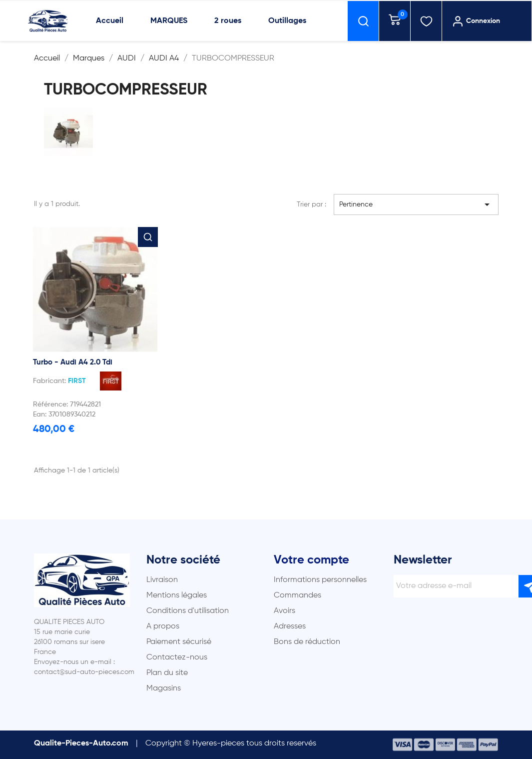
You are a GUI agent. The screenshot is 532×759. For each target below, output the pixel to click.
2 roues (228, 21)
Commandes (297, 595)
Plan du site (167, 673)
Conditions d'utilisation (188, 611)
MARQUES (169, 21)
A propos (163, 626)
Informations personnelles (320, 580)
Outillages (287, 21)
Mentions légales (177, 595)
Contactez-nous (177, 657)
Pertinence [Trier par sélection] (416, 204)
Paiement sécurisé (179, 642)
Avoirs (284, 611)
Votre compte (311, 560)
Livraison (162, 580)
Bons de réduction (307, 642)
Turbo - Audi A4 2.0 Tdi (73, 362)
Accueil (110, 21)
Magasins (164, 688)
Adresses (290, 626)
